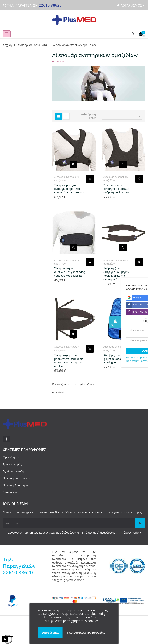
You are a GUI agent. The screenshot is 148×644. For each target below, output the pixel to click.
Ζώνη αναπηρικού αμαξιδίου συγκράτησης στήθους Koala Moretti (69, 272)
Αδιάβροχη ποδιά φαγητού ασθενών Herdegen (115, 359)
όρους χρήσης (133, 532)
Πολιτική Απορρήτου (16, 485)
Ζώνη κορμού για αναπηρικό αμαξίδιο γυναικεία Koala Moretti (69, 189)
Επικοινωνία (11, 492)
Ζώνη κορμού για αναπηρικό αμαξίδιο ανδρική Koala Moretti (117, 189)
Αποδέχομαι (50, 633)
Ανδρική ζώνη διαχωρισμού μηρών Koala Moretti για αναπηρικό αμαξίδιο (116, 274)
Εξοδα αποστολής (14, 471)
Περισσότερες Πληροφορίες (86, 633)
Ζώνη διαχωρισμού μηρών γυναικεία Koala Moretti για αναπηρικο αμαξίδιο (69, 361)
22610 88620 (50, 5)
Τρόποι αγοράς (12, 464)
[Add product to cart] (90, 179)
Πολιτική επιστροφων (17, 478)
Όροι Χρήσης (11, 457)
